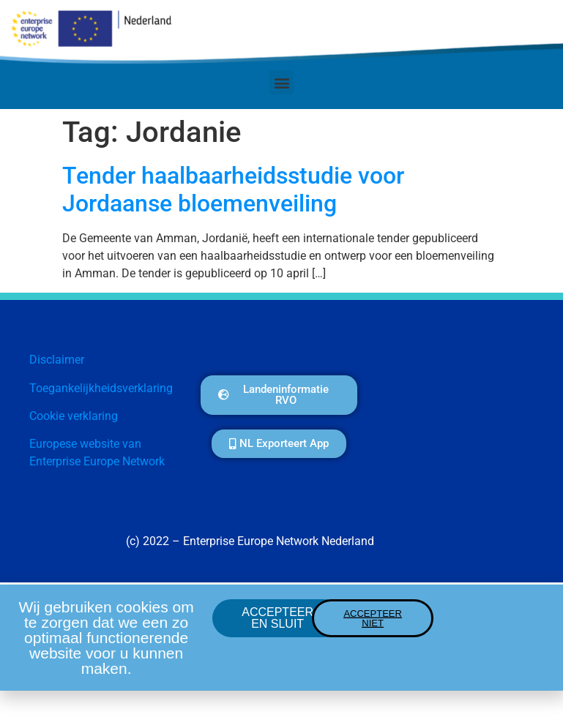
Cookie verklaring (74, 416)
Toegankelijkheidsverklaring (101, 388)
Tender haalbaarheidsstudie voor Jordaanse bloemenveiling (233, 189)
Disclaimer (57, 360)
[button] (281, 82)
